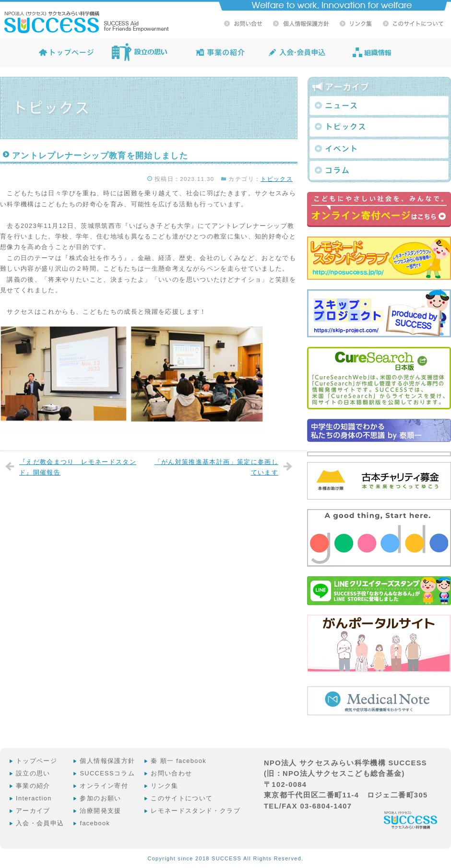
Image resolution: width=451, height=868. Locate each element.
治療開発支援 (100, 811)
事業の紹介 (33, 786)
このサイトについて (182, 798)
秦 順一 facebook (178, 761)
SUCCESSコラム (107, 773)
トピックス (277, 179)
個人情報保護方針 (107, 761)
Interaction (34, 798)
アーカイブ (33, 811)
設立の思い (33, 773)
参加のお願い (100, 798)
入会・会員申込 (40, 823)
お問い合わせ (171, 773)
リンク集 (164, 786)
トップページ (36, 761)
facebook (95, 823)
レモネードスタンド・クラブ (196, 811)
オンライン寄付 (104, 786)
